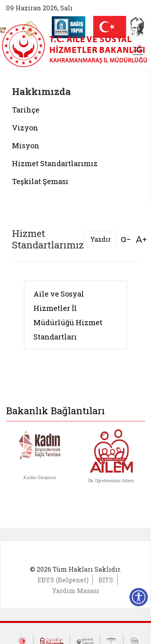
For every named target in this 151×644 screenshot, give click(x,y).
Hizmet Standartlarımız (55, 163)
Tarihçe (26, 110)
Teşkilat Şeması (40, 181)
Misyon (26, 145)
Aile (41, 294)
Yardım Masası (75, 591)
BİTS (106, 580)
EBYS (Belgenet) (63, 580)
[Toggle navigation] (138, 51)
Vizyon (25, 128)
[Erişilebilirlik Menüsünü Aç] (139, 597)
